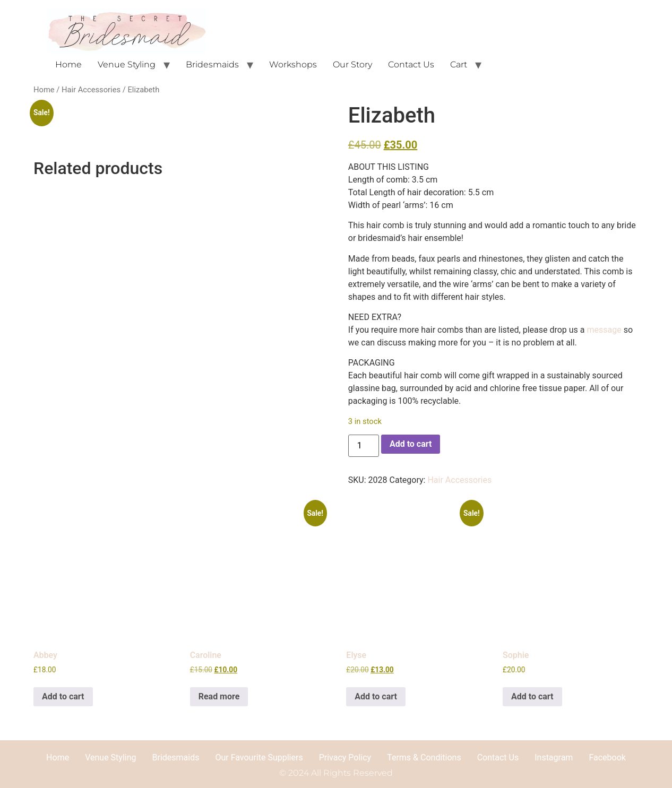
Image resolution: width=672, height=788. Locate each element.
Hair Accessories (91, 90)
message (604, 330)
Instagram (554, 757)
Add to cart (411, 444)
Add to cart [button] (63, 696)
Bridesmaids (212, 64)
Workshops (293, 64)
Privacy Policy (345, 757)
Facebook (607, 757)
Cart (459, 64)
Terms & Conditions (424, 757)
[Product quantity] (364, 446)
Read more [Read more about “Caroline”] (219, 696)
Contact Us (411, 64)
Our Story (352, 64)
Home (68, 64)
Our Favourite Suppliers (259, 757)
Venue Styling (127, 64)
